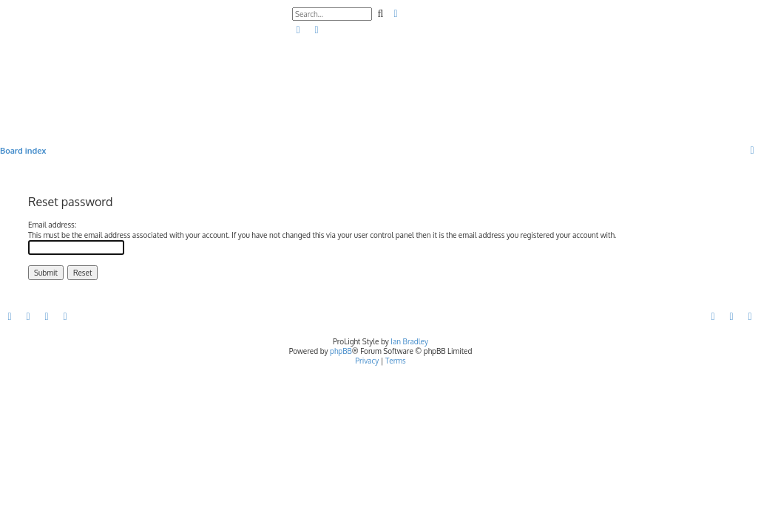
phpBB (341, 351)
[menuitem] (299, 30)
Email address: (52, 225)
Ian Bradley (409, 341)
